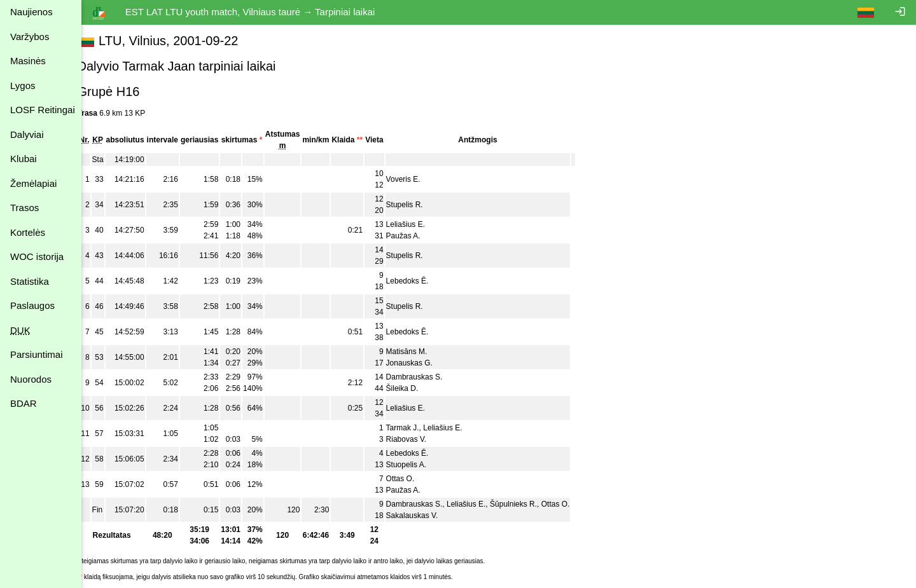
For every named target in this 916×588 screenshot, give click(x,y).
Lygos (23, 85)
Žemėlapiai (33, 183)
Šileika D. (416, 388)
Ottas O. (414, 479)
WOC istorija (37, 256)
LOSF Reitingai (43, 110)
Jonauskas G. (423, 363)
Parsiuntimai (37, 354)
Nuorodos (31, 379)
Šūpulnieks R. (527, 504)
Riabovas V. (420, 439)
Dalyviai (27, 134)
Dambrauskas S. (428, 377)
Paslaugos (32, 305)
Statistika (30, 281)
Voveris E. (417, 179)
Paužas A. (417, 236)
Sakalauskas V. (426, 516)
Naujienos (31, 12)
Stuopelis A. (420, 465)
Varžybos (30, 37)
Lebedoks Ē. (421, 281)
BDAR (24, 403)
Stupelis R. (419, 205)
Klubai (24, 159)
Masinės (28, 61)
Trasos (24, 208)
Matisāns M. (421, 352)
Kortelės (28, 232)
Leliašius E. (420, 224)
